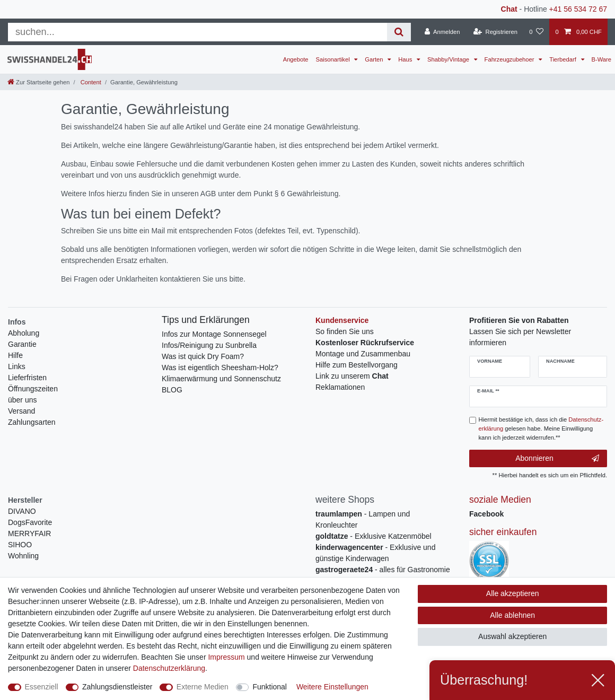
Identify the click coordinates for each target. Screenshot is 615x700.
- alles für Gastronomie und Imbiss (383, 575)
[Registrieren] (495, 32)
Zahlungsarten (32, 422)
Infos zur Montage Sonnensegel (214, 334)
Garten (375, 59)
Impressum (226, 657)
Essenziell (42, 687)
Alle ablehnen (512, 615)
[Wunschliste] (536, 32)
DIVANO (22, 511)
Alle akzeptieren (513, 593)
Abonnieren (557, 459)
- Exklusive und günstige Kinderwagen (375, 553)
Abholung (24, 333)
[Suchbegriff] (197, 32)
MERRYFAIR (29, 533)
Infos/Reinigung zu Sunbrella (209, 345)
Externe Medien (203, 687)
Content (90, 82)
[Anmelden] (442, 32)
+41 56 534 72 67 (578, 9)
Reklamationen (340, 387)
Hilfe (15, 355)
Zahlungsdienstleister (117, 687)
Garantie (22, 344)
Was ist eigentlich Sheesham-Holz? (220, 367)
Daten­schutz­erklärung (169, 668)
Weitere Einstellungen (332, 687)
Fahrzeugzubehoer (510, 59)
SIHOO (20, 545)
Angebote (296, 59)
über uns (22, 400)
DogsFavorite (30, 522)
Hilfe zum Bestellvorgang (357, 365)
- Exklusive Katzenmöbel (374, 536)
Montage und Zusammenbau (363, 354)
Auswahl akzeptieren (512, 636)
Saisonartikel (334, 59)
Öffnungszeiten (33, 389)
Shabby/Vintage (449, 59)
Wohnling (23, 556)
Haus (406, 59)
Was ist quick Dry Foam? (203, 356)
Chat (509, 9)
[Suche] (399, 32)
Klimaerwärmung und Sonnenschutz (221, 379)
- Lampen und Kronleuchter (363, 519)
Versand (21, 411)
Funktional (270, 687)
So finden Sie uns (345, 331)
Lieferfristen (27, 378)
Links (17, 366)
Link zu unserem (352, 376)
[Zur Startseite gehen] (38, 82)
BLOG (172, 390)
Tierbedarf (564, 59)
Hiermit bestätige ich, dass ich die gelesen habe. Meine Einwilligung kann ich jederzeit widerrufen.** (541, 428)
